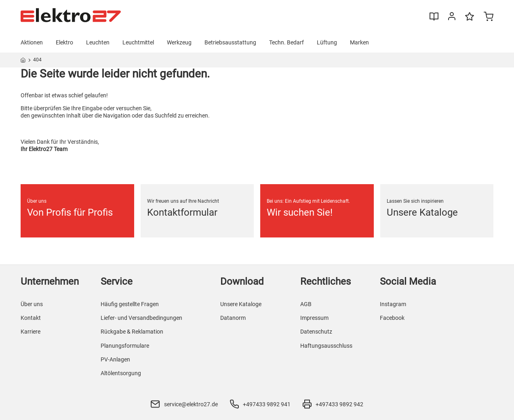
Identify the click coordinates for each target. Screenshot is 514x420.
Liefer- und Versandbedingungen (141, 318)
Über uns (32, 304)
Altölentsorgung (121, 373)
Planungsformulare (125, 346)
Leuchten (98, 42)
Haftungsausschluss (326, 346)
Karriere (31, 332)
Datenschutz (316, 332)
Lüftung (327, 42)
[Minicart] (489, 17)
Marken (359, 42)
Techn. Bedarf (286, 42)
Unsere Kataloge (241, 304)
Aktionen (32, 42)
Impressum (314, 318)
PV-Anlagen (115, 359)
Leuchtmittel (138, 42)
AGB (306, 304)
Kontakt (31, 318)
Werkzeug (179, 42)
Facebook (392, 318)
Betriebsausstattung (230, 42)
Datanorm (233, 318)
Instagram (393, 304)
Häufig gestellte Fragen (130, 304)
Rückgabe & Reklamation (132, 332)
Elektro (64, 42)
